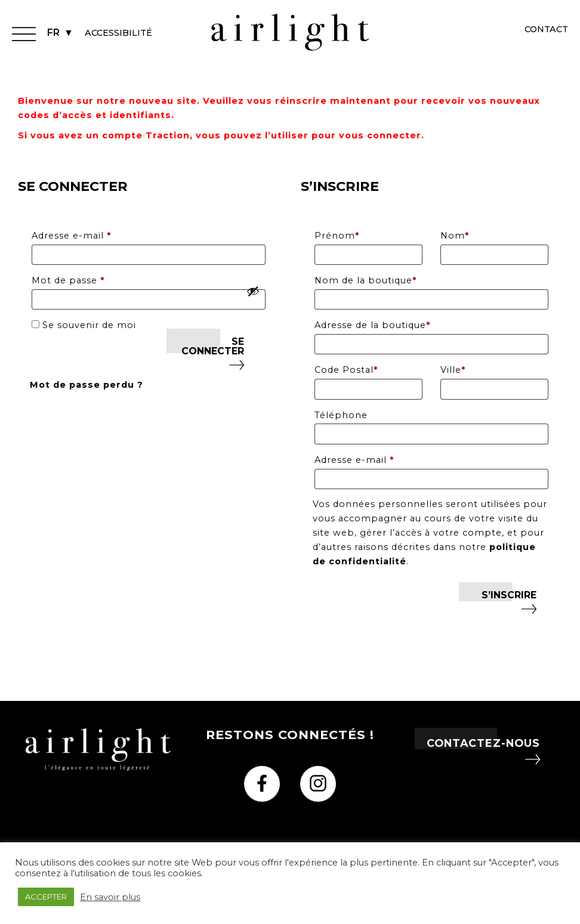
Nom (455, 236)
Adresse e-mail (99, 234)
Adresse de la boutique (372, 325)
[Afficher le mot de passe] (253, 291)
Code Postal (346, 370)
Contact (546, 29)
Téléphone (341, 415)
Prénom (337, 236)
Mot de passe (96, 279)
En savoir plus (110, 897)
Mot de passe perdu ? (87, 385)
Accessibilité (118, 33)
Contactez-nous (483, 743)
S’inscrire (509, 595)
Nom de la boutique (365, 280)
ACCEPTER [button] (46, 897)
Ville (453, 370)
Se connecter (213, 346)
